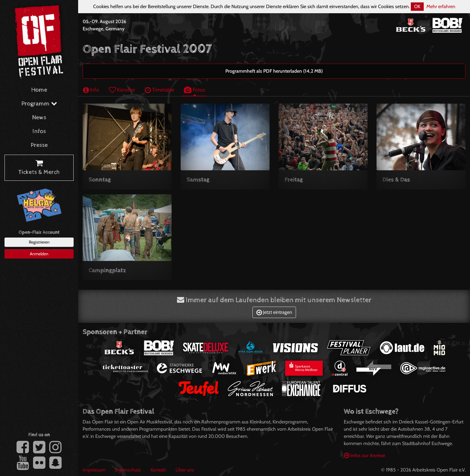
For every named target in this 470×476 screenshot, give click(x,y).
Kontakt (158, 470)
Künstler (122, 90)
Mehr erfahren (441, 6)
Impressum (94, 470)
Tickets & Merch (39, 168)
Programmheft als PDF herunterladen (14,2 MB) (274, 71)
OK (417, 6)
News (39, 118)
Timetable (160, 90)
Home (39, 90)
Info (91, 90)
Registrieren (39, 242)
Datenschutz (128, 470)
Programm (39, 104)
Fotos (194, 90)
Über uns (185, 470)
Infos (39, 131)
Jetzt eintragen (274, 312)
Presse (39, 145)
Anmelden (39, 254)
